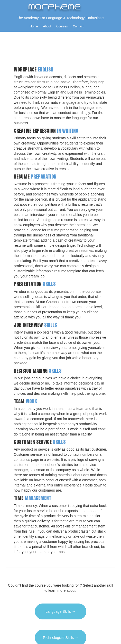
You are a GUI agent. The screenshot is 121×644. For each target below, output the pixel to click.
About (47, 26)
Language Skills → (60, 611)
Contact (78, 26)
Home (34, 26)
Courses (62, 26)
